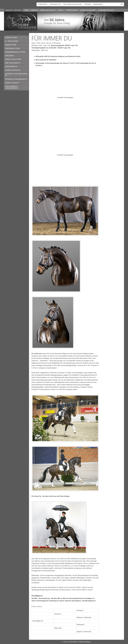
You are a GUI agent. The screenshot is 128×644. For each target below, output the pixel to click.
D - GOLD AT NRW (12, 41)
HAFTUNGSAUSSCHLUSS (72, 4)
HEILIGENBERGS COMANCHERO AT (12, 87)
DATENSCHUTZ (55, 4)
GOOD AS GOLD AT (12, 83)
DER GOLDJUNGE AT (13, 63)
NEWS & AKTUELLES (48, 10)
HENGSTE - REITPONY (13, 10)
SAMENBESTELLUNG (106, 10)
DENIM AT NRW (11, 45)
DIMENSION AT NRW (13, 48)
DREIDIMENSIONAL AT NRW (15, 52)
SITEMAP (88, 4)
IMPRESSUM (98, 4)
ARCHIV (61, 10)
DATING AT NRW (11, 38)
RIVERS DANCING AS (13, 70)
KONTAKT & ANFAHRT (88, 10)
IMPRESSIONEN (72, 10)
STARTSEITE (43, 4)
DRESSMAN (9, 56)
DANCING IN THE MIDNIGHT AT (16, 79)
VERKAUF (34, 10)
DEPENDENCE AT (11, 67)
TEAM (26, 10)
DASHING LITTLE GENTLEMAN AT (16, 75)
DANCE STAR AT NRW (13, 59)
